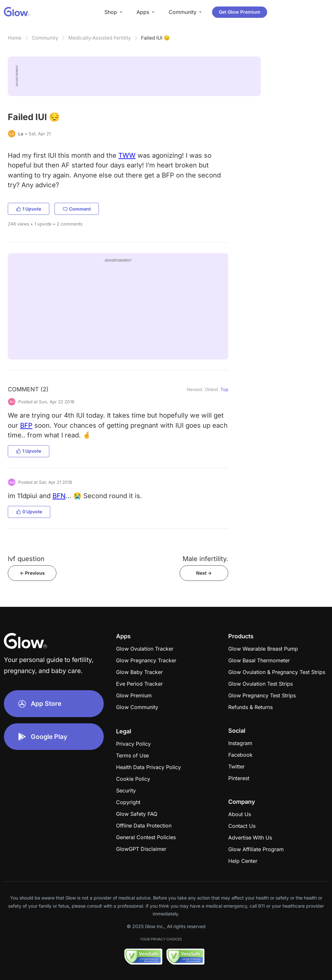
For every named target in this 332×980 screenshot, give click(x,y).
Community (45, 38)
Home (15, 38)
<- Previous (32, 573)
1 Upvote (29, 209)
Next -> (204, 573)
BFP (26, 425)
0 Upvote (29, 512)
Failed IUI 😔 (155, 38)
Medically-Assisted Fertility (100, 38)
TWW (127, 155)
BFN (59, 496)
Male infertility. (205, 559)
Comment (77, 209)
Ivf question (26, 559)
